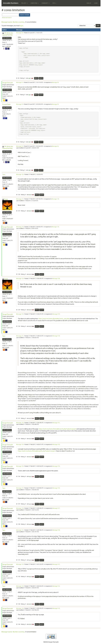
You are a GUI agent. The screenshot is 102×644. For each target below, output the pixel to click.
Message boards (7, 22)
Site (54, 3)
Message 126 (20, 174)
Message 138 (20, 508)
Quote (41, 78)
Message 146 (20, 608)
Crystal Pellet (6, 104)
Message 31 (20, 82)
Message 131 (20, 336)
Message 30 (20, 33)
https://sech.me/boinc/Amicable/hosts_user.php (54, 319)
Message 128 (20, 227)
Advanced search (7, 18)
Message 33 (20, 146)
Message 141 (20, 530)
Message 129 (20, 279)
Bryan (6, 199)
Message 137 (20, 488)
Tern (4, 175)
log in (21, 26)
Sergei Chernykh (8, 83)
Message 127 (20, 199)
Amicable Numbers (11, 3)
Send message (7, 38)
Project (24, 3)
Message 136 (20, 466)
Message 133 (20, 445)
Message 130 (20, 314)
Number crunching (19, 22)
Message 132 (20, 423)
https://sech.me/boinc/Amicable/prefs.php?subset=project (58, 429)
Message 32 (20, 104)
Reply (36, 78)
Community (46, 3)
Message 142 (20, 564)
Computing (35, 3)
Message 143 (20, 586)
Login (96, 3)
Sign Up (89, 3)
